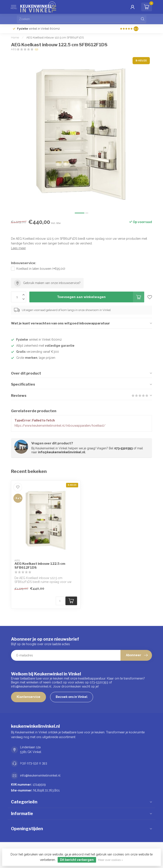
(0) (36, 49)
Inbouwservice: (24, 263)
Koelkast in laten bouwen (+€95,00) (41, 269)
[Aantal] (60, 601)
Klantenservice (28, 697)
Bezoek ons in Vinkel (72, 697)
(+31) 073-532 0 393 (34, 763)
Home (15, 37)
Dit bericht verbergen (77, 860)
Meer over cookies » (111, 860)
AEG (14, 49)
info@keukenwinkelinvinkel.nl (40, 775)
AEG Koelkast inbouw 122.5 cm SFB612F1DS (55, 37)
